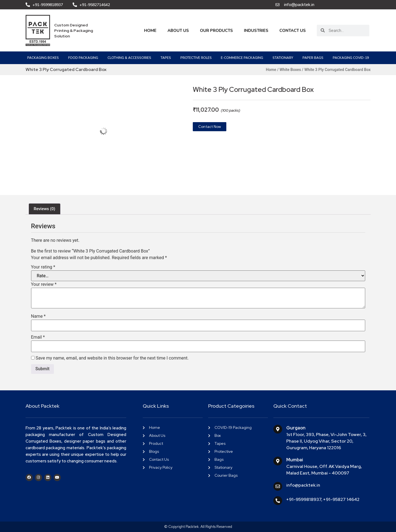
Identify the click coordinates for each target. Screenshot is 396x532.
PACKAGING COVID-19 (351, 58)
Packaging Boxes (43, 58)
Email (38, 337)
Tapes (166, 58)
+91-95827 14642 (341, 499)
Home (150, 31)
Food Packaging (83, 58)
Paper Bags (313, 58)
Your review (44, 284)
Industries (256, 31)
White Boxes (290, 70)
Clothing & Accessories (129, 58)
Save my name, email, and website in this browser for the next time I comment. (112, 358)
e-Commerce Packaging (242, 58)
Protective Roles (196, 58)
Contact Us (293, 31)
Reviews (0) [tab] (45, 209)
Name (38, 316)
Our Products (216, 31)
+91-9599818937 (304, 499)
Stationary (283, 58)
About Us (178, 31)
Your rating (43, 267)
